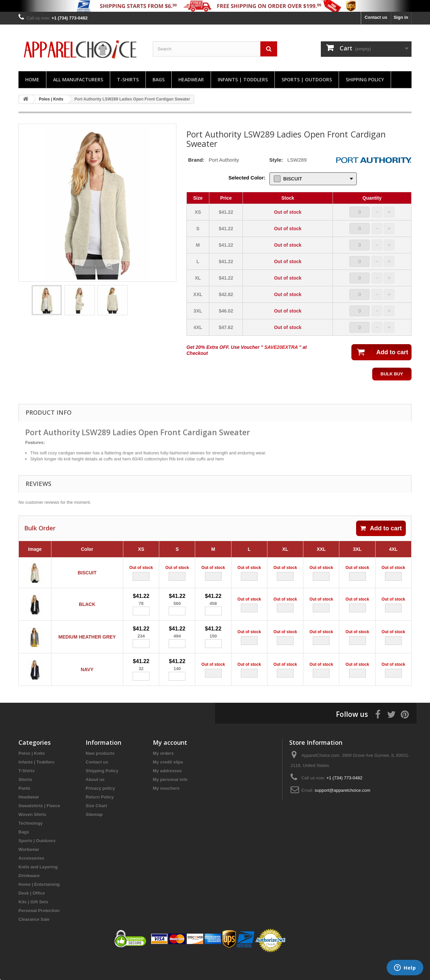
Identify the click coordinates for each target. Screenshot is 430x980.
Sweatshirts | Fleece (39, 827)
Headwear (191, 79)
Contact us (376, 17)
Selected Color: (247, 178)
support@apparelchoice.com (343, 811)
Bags (159, 79)
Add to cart (381, 528)
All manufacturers (78, 79)
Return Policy (100, 818)
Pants (24, 809)
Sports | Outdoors (307, 79)
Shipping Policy (365, 79)
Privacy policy (100, 809)
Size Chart (96, 827)
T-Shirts (128, 79)
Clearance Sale (34, 940)
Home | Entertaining (39, 905)
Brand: (196, 160)
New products (100, 774)
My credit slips (168, 783)
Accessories (31, 879)
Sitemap (94, 835)
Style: (276, 160)
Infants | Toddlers (243, 79)
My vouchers (166, 809)
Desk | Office (32, 914)
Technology (31, 844)
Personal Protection (39, 931)
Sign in (401, 17)
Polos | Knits (32, 774)
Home (32, 79)
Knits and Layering (38, 888)
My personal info (170, 800)
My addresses (167, 792)
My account (170, 763)
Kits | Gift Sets (33, 923)
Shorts (25, 800)
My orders (163, 774)
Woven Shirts (32, 835)
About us (95, 800)
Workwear (29, 870)
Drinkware (29, 896)
